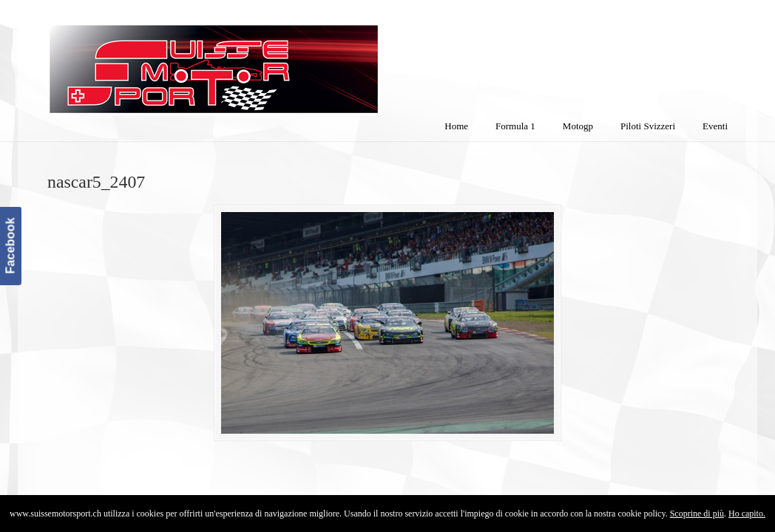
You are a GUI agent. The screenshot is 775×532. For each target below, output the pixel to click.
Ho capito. (747, 514)
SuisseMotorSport (276, 60)
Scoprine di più (697, 514)
